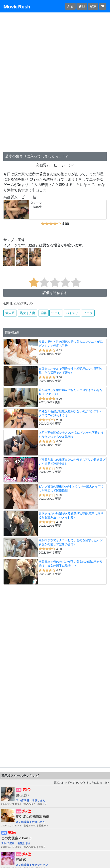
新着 (70, 6)
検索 (93, 6)
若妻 (43, 313)
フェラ (88, 313)
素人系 (10, 313)
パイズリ (72, 313)
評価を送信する (55, 293)
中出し (56, 313)
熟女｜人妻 (27, 313)
